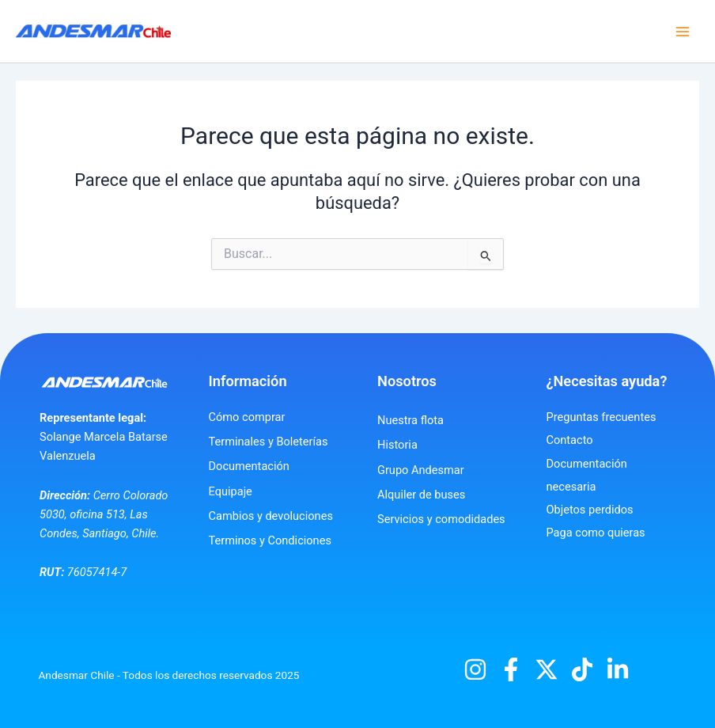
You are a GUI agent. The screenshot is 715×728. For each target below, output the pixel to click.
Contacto (570, 440)
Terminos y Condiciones (270, 540)
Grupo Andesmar (421, 470)
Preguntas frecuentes (602, 417)
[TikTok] (582, 669)
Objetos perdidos (590, 510)
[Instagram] (475, 669)
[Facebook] (511, 669)
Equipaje (231, 491)
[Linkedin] (618, 669)
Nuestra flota (410, 420)
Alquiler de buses (421, 495)
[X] (547, 669)
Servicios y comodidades (441, 519)
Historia (397, 445)
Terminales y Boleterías (269, 442)
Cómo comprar (247, 417)
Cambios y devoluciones (271, 516)
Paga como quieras (596, 533)
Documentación (249, 466)
